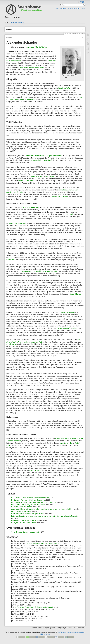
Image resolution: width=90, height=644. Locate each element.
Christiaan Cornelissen (26, 181)
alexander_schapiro (17, 22)
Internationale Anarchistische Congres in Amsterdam (44, 156)
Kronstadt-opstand (68, 312)
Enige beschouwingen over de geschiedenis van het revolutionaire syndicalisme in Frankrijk (44, 516)
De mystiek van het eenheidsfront (23, 523)
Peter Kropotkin (25, 271)
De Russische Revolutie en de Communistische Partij (31, 498)
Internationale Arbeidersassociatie (32, 67)
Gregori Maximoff (76, 294)
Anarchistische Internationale (42, 160)
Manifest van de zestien (59, 197)
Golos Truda (52, 61)
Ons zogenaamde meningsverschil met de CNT (28, 505)
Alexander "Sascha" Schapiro (38, 47)
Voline (74, 328)
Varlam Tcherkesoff (36, 176)
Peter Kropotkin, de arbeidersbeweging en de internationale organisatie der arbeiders (42, 509)
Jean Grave (18, 99)
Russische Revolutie (14, 61)
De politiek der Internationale (22, 507)
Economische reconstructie (21, 511)
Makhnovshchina (35, 470)
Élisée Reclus (30, 99)
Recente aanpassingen (61, 8)
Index (84, 8)
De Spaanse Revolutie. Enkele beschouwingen (28, 500)
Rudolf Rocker (50, 176)
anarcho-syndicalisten (17, 223)
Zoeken (84, 5)
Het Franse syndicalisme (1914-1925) (25, 521)
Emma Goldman (38, 271)
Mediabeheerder (75, 8)
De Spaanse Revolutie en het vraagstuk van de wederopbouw (34, 502)
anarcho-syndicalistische (64, 438)
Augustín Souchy (66, 443)
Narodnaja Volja (64, 88)
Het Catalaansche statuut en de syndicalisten (28, 514)
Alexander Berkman (52, 271)
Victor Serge (11, 260)
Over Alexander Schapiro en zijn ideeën (26, 532)
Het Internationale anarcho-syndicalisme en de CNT (44, 543)
